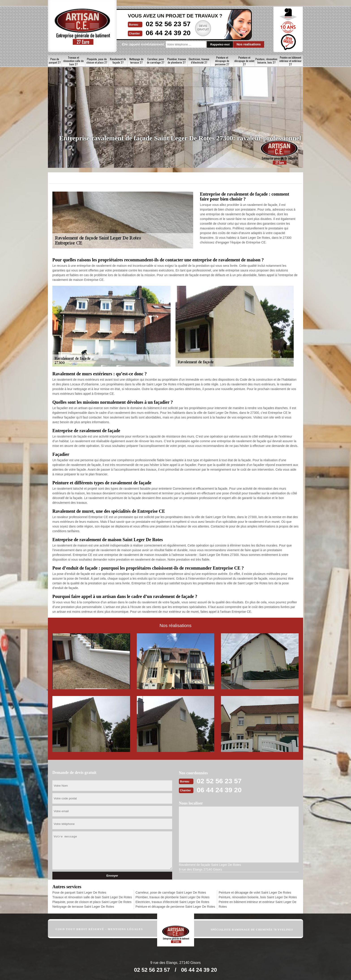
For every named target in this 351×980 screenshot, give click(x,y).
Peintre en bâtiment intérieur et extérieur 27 (290, 61)
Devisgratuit (203, 28)
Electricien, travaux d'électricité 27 (199, 61)
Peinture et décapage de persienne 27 (222, 61)
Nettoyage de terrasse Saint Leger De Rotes (83, 907)
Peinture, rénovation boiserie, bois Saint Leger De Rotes (258, 897)
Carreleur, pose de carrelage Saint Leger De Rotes (171, 892)
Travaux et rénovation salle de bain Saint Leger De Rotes (92, 897)
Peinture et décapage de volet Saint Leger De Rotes (255, 892)
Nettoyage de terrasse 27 (136, 61)
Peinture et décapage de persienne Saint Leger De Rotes (175, 907)
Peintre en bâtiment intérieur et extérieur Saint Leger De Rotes (258, 904)
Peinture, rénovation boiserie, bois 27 (266, 61)
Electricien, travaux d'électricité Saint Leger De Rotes (172, 902)
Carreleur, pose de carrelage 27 (156, 61)
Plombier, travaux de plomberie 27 (177, 61)
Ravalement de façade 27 (118, 61)
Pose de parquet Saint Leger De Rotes (79, 892)
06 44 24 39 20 (168, 33)
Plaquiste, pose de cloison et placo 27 (97, 61)
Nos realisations (249, 44)
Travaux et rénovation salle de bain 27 (73, 61)
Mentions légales (125, 929)
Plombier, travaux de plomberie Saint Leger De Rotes (172, 897)
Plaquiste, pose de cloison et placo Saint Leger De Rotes (92, 902)
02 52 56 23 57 (168, 24)
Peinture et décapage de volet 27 (244, 61)
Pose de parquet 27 (55, 61)
